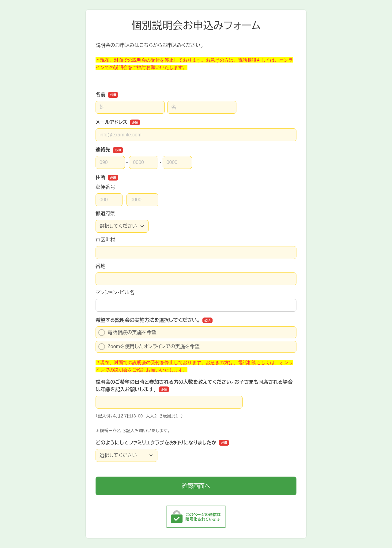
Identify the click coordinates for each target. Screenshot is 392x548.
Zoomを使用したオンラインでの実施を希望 (149, 347)
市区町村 (105, 240)
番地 (100, 266)
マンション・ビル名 (115, 293)
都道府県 (105, 213)
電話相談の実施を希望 (127, 333)
